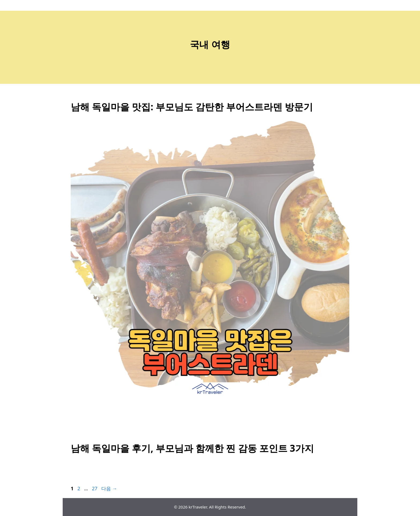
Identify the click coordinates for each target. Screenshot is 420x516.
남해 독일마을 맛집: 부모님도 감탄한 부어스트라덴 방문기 (192, 107)
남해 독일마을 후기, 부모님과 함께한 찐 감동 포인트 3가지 (192, 448)
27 (95, 488)
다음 (109, 488)
